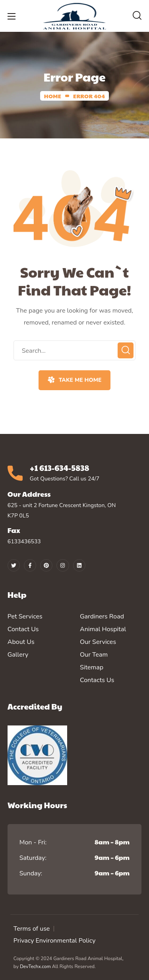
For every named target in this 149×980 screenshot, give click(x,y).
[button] (137, 16)
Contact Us (23, 629)
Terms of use (32, 929)
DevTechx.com (35, 966)
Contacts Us (97, 680)
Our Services (98, 642)
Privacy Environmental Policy (55, 941)
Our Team (94, 655)
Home (53, 96)
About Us (21, 642)
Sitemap (92, 667)
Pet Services (25, 616)
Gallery (18, 655)
